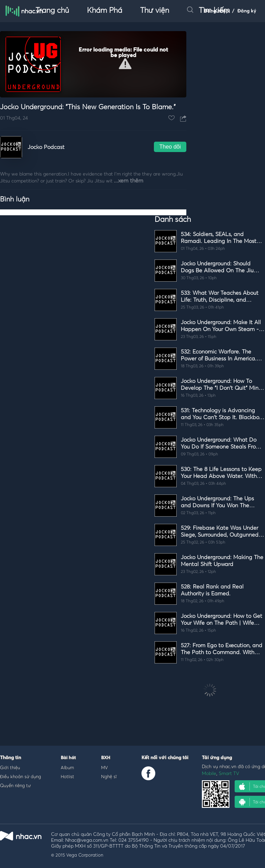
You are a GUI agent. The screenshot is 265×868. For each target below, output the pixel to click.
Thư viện (155, 11)
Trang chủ (52, 11)
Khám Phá (105, 11)
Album (67, 767)
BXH (106, 758)
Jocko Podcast (46, 147)
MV (105, 767)
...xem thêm (129, 181)
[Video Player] (93, 64)
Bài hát (68, 758)
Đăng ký (247, 11)
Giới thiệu (10, 767)
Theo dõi (170, 147)
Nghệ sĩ (109, 776)
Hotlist (67, 776)
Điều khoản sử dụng (21, 776)
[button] (125, 64)
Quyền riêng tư (15, 785)
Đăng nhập (217, 11)
